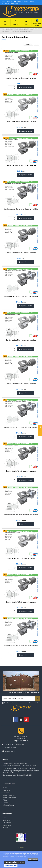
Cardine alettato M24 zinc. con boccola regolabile (21, 515)
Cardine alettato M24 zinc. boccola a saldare (21, 471)
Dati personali (7, 823)
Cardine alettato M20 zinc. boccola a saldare (21, 253)
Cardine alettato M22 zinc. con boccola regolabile (21, 427)
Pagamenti (6, 793)
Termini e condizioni (9, 795)
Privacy (5, 800)
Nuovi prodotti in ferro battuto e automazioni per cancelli (20, 766)
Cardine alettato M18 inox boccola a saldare (21, 122)
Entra (5, 818)
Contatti (32, 1)
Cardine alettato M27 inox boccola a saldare (21, 558)
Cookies (26, 1)
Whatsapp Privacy (8, 805)
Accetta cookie (11, 865)
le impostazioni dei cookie (14, 862)
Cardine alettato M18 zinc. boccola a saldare (21, 166)
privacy (14, 704)
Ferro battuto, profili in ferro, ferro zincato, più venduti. (19, 768)
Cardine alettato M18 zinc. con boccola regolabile (21, 209)
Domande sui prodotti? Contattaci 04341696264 (17, 775)
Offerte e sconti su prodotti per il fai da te (15, 763)
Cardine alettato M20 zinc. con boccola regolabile (21, 296)
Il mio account (7, 820)
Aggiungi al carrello (25, 87)
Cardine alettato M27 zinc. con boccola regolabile (21, 646)
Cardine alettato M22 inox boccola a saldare (21, 340)
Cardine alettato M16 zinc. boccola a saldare (21, 78)
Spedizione (6, 790)
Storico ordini (7, 825)
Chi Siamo (6, 788)
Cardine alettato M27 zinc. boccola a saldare (21, 602)
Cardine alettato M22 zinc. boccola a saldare (21, 384)
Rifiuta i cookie (33, 859)
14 (36, 44)
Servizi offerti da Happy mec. (14, 1)
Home (3, 1)
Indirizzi (5, 828)
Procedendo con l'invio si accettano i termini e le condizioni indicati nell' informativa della (21, 703)
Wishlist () (6, 3)
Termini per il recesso (9, 798)
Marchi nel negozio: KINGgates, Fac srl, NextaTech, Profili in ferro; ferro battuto (21, 772)
